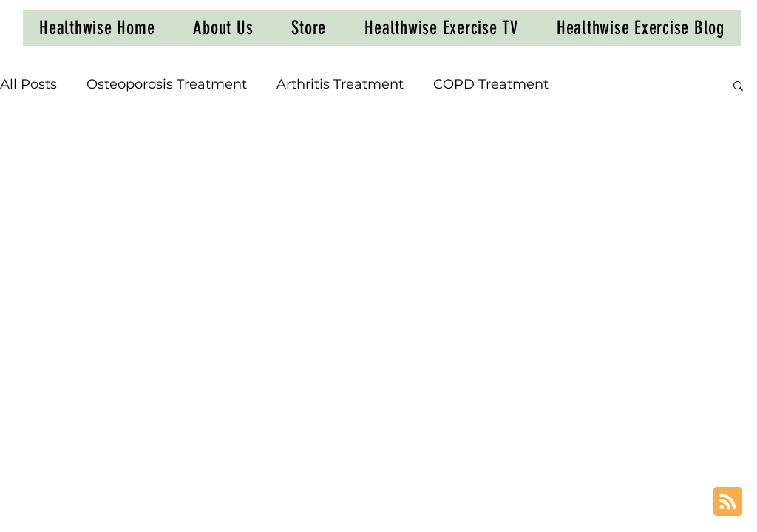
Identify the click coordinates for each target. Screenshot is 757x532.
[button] (738, 87)
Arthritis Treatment (340, 84)
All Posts (28, 84)
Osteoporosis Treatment (167, 84)
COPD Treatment (491, 84)
